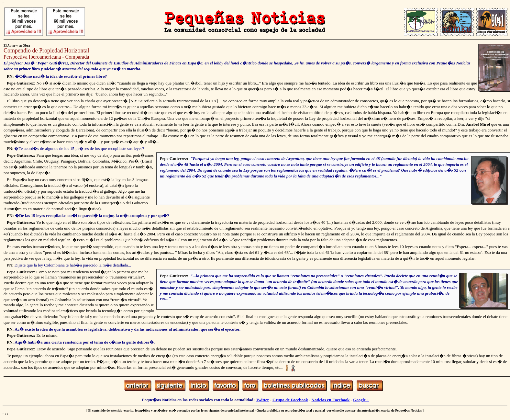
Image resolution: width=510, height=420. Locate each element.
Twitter (262, 400)
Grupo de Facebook (290, 400)
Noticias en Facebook (331, 400)
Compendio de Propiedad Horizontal (47, 51)
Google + (361, 400)
